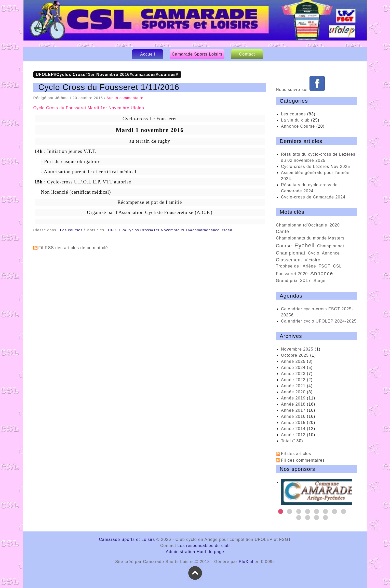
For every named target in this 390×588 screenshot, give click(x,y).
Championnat (331, 246)
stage (320, 281)
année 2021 (293, 386)
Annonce (331, 253)
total (287, 441)
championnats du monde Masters (310, 238)
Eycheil (305, 245)
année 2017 (293, 410)
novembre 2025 (297, 349)
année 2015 (293, 423)
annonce (322, 273)
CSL (337, 266)
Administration (180, 552)
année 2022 (293, 380)
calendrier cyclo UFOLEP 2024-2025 (319, 321)
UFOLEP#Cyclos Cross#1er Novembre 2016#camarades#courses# (170, 230)
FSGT (325, 266)
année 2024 (293, 367)
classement (289, 260)
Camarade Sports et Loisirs (196, 26)
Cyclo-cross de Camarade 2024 (313, 197)
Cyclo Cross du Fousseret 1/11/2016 (109, 87)
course (284, 246)
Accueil (148, 54)
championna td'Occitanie (301, 225)
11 (317, 518)
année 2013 (293, 435)
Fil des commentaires (303, 460)
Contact (247, 54)
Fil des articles (296, 454)
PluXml (246, 562)
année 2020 (293, 392)
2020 (335, 225)
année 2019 (293, 398)
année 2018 (293, 404)
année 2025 (293, 361)
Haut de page (210, 552)
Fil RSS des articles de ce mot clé (73, 248)
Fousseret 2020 (292, 274)
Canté (283, 232)
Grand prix (287, 281)
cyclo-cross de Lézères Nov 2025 (315, 166)
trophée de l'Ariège (296, 266)
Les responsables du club (204, 546)
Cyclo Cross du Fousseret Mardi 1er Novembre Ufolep (89, 108)
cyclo (314, 253)
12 (325, 518)
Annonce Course (298, 126)
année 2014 (293, 429)
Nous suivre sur (300, 90)
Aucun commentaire (125, 98)
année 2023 (293, 374)
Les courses (71, 230)
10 (308, 518)
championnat (291, 253)
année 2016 (293, 416)
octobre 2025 (295, 355)
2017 (306, 280)
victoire (312, 260)
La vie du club (295, 120)
